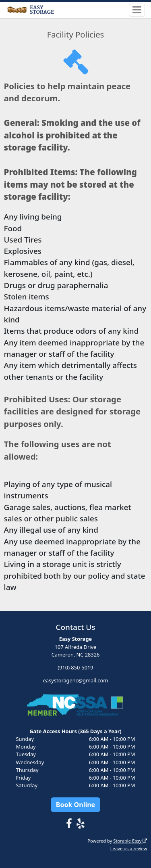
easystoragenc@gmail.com (75, 680)
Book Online (75, 805)
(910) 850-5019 (75, 667)
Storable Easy (130, 841)
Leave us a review (129, 848)
